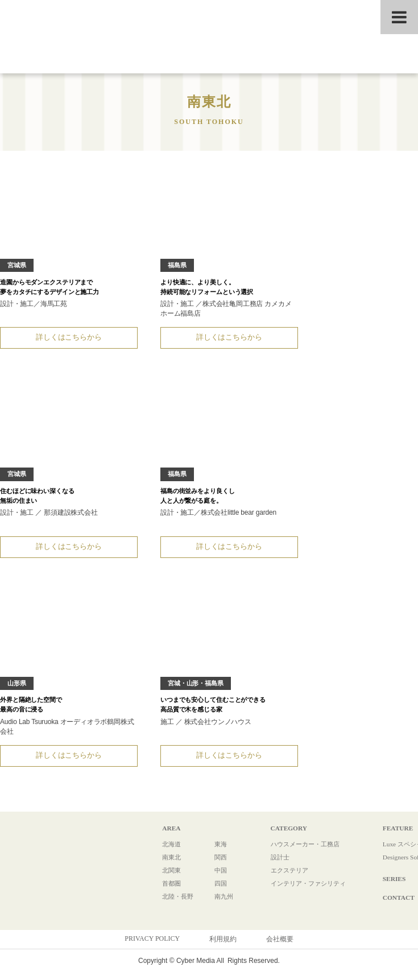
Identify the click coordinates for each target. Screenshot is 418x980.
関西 (215, 862)
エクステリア (282, 875)
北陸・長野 (175, 901)
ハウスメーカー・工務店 (299, 849)
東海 (215, 849)
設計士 (271, 862)
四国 (215, 888)
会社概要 (280, 944)
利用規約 (223, 944)
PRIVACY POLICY (152, 943)
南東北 (168, 862)
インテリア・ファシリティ (302, 888)
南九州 (218, 901)
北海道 (168, 849)
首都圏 (168, 888)
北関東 (168, 875)
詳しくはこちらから (67, 338)
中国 (215, 875)
